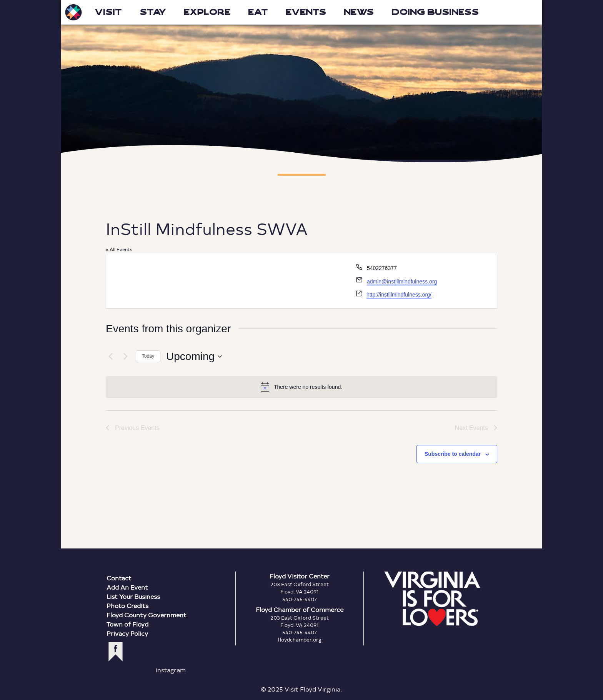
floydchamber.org (300, 640)
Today (148, 356)
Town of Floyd (127, 624)
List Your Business (133, 596)
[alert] (301, 387)
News (359, 12)
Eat (258, 12)
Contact (119, 578)
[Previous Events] (110, 357)
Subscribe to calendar (453, 454)
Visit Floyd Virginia (73, 12)
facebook (116, 652)
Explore (207, 12)
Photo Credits (127, 606)
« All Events (119, 249)
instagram (171, 670)
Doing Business (435, 12)
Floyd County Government (147, 615)
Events (306, 12)
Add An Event (127, 587)
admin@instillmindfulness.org (402, 282)
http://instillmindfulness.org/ (399, 295)
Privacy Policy (127, 633)
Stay (153, 12)
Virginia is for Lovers (432, 599)
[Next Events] (125, 357)
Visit (108, 12)
